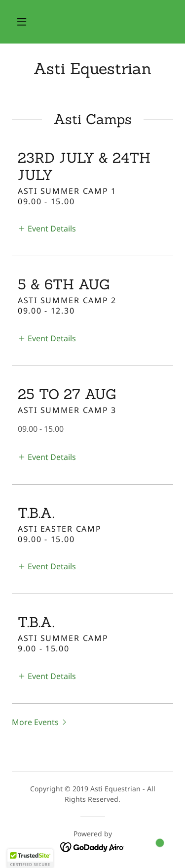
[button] (22, 22)
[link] (92, 69)
